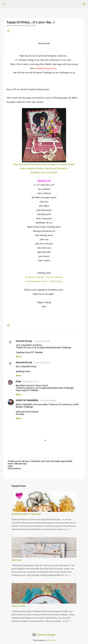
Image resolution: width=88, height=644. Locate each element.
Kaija (18, 381)
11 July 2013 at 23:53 (41, 363)
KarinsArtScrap (24, 341)
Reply (19, 357)
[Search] (84, 4)
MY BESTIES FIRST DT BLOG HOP (26, 514)
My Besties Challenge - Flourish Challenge (44, 277)
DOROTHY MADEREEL (27, 400)
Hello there (17, 560)
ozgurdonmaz (51, 640)
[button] (8, 31)
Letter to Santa (18, 606)
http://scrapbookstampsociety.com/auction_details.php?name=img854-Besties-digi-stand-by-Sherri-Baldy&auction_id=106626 (44, 168)
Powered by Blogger (44, 635)
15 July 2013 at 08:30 (48, 400)
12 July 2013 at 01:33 (30, 381)
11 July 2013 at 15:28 (41, 341)
